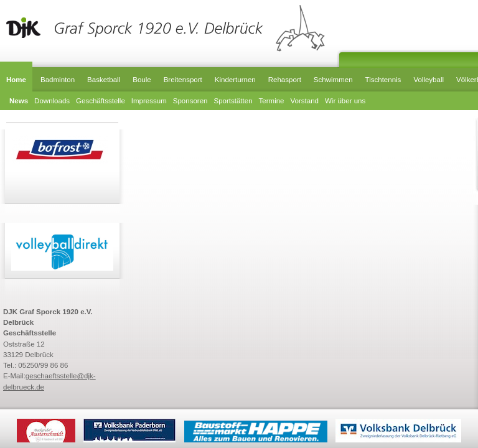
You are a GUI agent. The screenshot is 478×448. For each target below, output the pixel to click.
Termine (272, 101)
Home (16, 80)
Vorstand (305, 101)
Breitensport (183, 80)
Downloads (52, 101)
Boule (142, 80)
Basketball (104, 80)
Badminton (58, 80)
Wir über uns (345, 101)
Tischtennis (383, 80)
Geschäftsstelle (101, 101)
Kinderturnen (235, 80)
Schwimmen (333, 80)
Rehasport (285, 80)
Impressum (149, 101)
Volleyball (429, 80)
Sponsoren (190, 101)
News (19, 101)
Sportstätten (233, 101)
